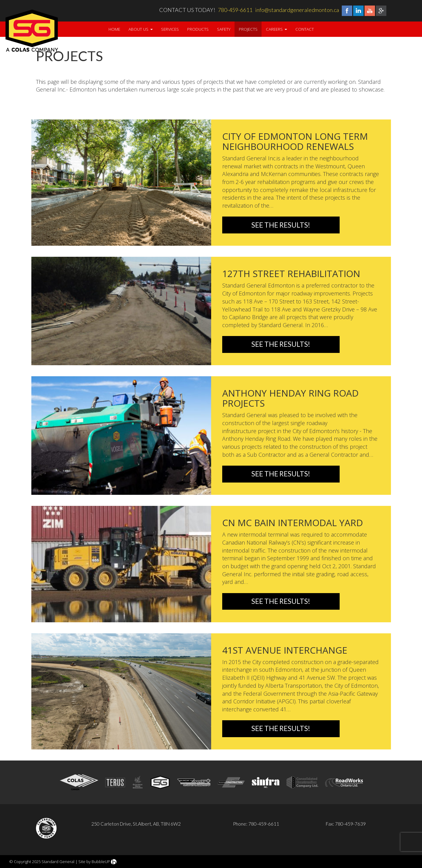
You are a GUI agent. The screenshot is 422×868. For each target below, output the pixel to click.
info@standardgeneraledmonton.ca (297, 10)
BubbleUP (101, 862)
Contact (305, 29)
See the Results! (281, 225)
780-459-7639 (350, 824)
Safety (224, 29)
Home (114, 29)
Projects (248, 29)
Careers (276, 29)
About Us (141, 29)
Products (198, 29)
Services (170, 29)
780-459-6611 (235, 10)
